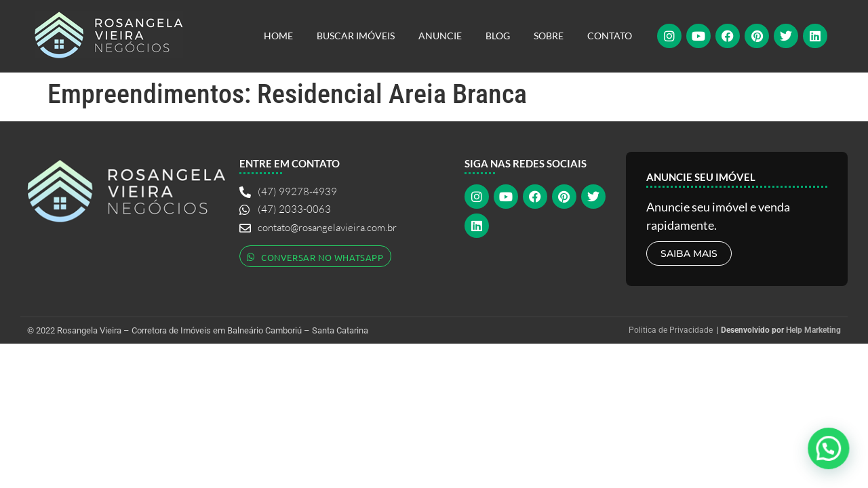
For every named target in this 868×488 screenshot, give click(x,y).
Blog (498, 36)
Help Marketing (813, 330)
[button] (828, 447)
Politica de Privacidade (671, 330)
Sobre (549, 36)
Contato (610, 36)
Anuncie (440, 36)
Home (278, 36)
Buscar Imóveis (356, 36)
